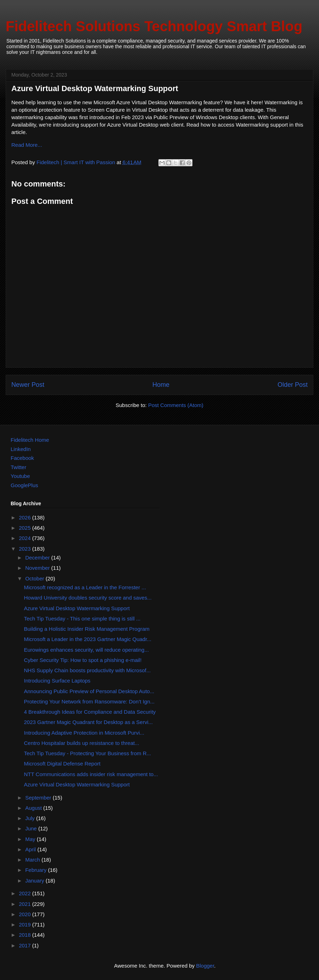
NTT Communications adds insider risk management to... (91, 774)
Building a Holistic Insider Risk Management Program (87, 629)
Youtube (20, 476)
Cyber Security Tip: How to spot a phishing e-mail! (83, 660)
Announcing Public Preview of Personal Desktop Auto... (89, 691)
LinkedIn (21, 449)
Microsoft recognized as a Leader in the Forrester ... (85, 587)
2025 (26, 528)
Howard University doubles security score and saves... (88, 598)
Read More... (27, 145)
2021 (26, 904)
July (31, 818)
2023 (26, 549)
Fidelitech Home (30, 440)
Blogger (205, 966)
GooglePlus (24, 485)
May (31, 839)
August (34, 808)
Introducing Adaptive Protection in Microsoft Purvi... (84, 733)
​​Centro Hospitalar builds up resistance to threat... (82, 743)
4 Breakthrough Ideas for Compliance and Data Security (90, 712)
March (33, 860)
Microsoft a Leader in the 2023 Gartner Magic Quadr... (88, 639)
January (35, 881)
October (35, 578)
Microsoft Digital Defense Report (62, 764)
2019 (26, 925)
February (37, 870)
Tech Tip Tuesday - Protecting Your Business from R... (88, 753)
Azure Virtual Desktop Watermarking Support (77, 608)
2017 (26, 945)
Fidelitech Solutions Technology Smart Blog (154, 26)
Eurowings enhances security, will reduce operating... (86, 650)
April (31, 849)
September (39, 798)
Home (161, 385)
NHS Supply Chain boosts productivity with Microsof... (88, 670)
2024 (26, 538)
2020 (26, 914)
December (38, 558)
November (38, 568)
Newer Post (28, 385)
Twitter (18, 467)
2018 (26, 935)
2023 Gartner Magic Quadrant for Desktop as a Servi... (89, 722)
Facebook (22, 458)
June (32, 828)
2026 (26, 517)
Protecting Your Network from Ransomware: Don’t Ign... (89, 701)
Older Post (293, 385)
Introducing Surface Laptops (57, 681)
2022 (26, 893)
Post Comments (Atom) (176, 405)
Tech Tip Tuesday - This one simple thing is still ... (82, 619)
